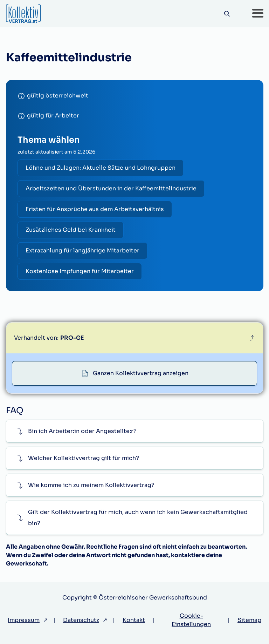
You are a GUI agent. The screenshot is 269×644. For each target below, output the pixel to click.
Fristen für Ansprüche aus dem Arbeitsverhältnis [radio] (95, 209)
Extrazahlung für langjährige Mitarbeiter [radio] (82, 250)
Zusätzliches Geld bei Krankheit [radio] (71, 230)
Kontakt (134, 620)
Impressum (24, 620)
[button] (258, 14)
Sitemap (249, 620)
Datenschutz (81, 620)
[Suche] (227, 14)
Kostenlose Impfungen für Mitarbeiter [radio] (80, 271)
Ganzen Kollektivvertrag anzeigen (141, 373)
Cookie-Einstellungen (191, 620)
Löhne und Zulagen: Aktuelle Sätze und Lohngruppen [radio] (101, 168)
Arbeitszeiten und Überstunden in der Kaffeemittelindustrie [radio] (111, 188)
